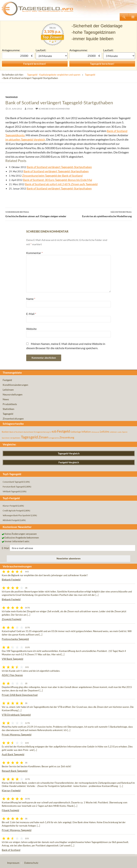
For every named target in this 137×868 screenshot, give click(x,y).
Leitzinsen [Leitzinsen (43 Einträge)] (113, 432)
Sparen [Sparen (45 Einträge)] (125, 432)
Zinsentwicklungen (13, 419)
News (6, 399)
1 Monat (52, 56)
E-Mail (31, 314)
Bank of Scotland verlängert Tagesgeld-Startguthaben (59, 167)
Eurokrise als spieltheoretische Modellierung (100, 214)
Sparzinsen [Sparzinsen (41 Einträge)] (6, 438)
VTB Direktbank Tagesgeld (16, 715)
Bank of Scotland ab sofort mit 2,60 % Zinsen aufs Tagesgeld (61, 184)
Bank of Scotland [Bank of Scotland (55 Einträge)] (16, 432)
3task (30, 109)
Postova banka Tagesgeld (15, 639)
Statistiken (8, 409)
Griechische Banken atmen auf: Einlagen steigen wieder (37, 214)
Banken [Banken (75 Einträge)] (5, 432)
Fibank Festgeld (10, 810)
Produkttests (10, 404)
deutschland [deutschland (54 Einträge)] (28, 432)
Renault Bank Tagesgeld (15, 771)
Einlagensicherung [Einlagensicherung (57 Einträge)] (41, 432)
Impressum (13, 863)
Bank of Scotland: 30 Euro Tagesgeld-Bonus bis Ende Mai (58, 180)
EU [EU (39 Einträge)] (50, 432)
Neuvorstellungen (13, 394)
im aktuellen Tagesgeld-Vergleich (25, 139)
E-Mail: (6, 548)
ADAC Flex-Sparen (12, 675)
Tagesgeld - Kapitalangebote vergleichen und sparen (54, 75)
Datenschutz (31, 863)
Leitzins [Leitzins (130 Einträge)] (105, 431)
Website (31, 329)
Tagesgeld (90, 75)
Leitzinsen (8, 390)
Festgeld (7, 380)
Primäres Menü (133, 17)
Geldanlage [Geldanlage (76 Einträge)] (76, 432)
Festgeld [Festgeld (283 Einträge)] (64, 431)
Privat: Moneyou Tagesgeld (17, 734)
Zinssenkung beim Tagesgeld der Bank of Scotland (52, 175)
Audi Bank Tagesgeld (13, 754)
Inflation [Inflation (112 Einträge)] (86, 432)
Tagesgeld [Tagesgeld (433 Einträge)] (29, 437)
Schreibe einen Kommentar (54, 109)
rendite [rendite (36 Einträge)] (120, 432)
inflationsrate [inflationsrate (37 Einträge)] (95, 432)
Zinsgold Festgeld (12, 619)
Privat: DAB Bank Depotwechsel (20, 695)
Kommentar (34, 253)
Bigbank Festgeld (11, 579)
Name (31, 299)
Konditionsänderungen (15, 385)
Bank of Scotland (11, 850)
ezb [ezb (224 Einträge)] (54, 431)
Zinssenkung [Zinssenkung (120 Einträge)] (67, 437)
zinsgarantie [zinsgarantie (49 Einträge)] (54, 438)
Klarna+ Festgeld (11, 790)
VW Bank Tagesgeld (12, 659)
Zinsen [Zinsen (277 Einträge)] (43, 437)
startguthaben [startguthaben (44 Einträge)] (15, 438)
